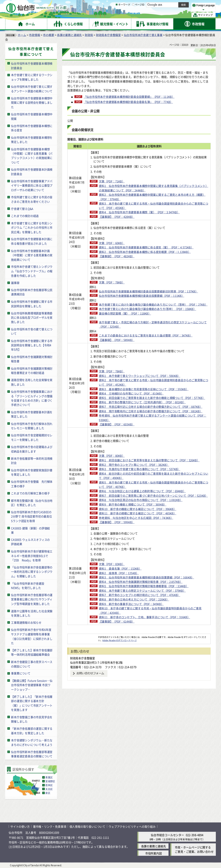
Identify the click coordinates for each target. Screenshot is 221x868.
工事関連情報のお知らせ (26, 622)
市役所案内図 (154, 853)
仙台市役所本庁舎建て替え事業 (143, 35)
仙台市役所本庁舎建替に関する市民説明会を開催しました (32, 304)
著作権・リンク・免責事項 (50, 826)
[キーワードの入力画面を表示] (117, 15)
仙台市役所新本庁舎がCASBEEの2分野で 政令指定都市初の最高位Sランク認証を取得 (32, 516)
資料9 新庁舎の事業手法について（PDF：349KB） (128, 687)
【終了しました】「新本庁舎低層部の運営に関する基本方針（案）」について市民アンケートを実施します (32, 703)
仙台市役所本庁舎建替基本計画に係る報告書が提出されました (32, 241)
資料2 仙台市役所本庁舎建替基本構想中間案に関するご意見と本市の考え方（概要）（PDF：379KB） (137, 197)
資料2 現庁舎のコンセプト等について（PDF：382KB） (131, 526)
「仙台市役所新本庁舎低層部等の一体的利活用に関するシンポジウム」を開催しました (32, 571)
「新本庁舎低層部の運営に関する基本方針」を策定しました (32, 731)
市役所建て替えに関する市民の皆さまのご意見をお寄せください (32, 199)
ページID (138, 15)
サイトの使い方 (20, 826)
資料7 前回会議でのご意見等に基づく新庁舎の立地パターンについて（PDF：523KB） (137, 563)
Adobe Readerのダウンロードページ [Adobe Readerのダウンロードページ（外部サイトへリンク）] (119, 728)
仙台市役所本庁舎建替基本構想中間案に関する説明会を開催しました (32, 102)
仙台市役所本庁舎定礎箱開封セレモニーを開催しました (32, 437)
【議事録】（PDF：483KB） (114, 265)
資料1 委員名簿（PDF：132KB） (117, 638)
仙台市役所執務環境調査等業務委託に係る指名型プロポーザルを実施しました (32, 317)
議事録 (15, 282)
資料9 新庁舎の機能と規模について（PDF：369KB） (130, 574)
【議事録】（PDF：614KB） (114, 709)
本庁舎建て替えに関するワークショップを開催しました (32, 77)
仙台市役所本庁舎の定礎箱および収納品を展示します (32, 449)
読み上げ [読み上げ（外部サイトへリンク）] (142, 4)
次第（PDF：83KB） (109, 634)
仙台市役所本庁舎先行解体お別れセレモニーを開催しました (32, 426)
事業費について (21, 673)
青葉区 (49, 777)
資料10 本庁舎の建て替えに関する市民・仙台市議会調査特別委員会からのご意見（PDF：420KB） (137, 694)
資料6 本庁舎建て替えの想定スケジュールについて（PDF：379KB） (134, 672)
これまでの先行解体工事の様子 (30, 493)
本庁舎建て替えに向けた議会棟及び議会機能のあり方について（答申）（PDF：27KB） (137, 324)
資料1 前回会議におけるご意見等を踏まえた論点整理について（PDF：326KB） (135, 519)
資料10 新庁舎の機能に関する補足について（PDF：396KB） (134, 579)
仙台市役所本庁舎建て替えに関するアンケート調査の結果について (32, 89)
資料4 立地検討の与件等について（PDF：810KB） (128, 432)
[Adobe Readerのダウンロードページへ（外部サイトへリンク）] (83, 725)
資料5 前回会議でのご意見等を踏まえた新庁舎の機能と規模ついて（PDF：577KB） (137, 439)
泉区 (48, 793)
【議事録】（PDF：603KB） (114, 481)
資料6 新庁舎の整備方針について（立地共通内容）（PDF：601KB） (134, 448)
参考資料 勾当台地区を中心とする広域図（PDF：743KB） (133, 588)
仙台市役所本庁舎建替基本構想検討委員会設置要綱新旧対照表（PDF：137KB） (134, 302)
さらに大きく (180, 10)
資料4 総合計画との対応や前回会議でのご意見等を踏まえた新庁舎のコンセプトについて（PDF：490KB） (137, 537)
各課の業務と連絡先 (69, 35)
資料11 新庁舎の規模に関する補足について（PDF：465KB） (134, 583)
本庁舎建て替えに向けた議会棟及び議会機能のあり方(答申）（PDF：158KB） (134, 333)
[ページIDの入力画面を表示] (133, 15)
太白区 (49, 789)
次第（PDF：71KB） (109, 181)
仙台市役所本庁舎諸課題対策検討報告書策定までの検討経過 (32, 370)
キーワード (123, 15)
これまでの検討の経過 (25, 216)
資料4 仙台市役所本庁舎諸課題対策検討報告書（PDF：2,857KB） (138, 656)
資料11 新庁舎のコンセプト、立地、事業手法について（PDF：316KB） (136, 703)
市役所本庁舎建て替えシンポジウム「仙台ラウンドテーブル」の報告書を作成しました (32, 271)
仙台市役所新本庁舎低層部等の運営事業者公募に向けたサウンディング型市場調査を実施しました (32, 599)
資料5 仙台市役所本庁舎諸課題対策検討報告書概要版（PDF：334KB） (135, 663)
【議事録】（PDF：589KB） (114, 371)
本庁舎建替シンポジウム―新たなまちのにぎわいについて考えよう (32, 742)
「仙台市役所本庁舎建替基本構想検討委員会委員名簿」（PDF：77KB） (128, 102)
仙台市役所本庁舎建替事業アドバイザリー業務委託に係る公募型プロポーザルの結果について (32, 185)
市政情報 (34, 35)
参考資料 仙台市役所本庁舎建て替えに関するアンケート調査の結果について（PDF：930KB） (137, 474)
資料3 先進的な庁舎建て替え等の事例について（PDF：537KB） (137, 530)
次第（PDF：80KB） (109, 513)
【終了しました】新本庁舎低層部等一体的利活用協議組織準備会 (32, 652)
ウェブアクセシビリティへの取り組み (132, 826)
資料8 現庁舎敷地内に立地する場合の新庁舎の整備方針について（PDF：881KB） (137, 466)
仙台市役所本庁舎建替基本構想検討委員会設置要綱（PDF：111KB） (133, 311)
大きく (166, 10)
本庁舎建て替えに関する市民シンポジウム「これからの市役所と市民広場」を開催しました (32, 227)
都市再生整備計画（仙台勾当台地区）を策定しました (32, 503)
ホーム (22, 35)
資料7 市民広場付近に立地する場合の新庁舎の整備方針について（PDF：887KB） (137, 457)
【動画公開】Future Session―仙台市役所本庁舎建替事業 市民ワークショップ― (32, 685)
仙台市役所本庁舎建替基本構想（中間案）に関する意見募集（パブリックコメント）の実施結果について (32, 156)
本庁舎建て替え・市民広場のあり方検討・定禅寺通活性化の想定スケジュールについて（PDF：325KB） (137, 351)
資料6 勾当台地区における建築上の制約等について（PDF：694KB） (134, 555)
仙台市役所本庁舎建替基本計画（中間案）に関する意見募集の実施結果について (32, 255)
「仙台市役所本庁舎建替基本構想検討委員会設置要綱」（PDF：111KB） (129, 96)
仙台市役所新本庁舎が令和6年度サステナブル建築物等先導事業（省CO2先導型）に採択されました (32, 636)
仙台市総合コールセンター (167, 835)
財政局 (89, 35)
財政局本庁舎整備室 (108, 35)
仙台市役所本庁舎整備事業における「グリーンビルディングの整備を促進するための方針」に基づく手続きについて (32, 398)
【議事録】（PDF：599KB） (114, 592)
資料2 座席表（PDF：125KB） (116, 643)
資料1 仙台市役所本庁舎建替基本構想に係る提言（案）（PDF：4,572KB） (137, 250)
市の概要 (48, 35)
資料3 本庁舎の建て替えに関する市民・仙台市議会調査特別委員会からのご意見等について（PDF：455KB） (137, 206)
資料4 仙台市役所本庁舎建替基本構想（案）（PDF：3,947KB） (136, 212)
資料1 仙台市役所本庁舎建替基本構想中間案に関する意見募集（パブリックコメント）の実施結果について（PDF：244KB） (135, 188)
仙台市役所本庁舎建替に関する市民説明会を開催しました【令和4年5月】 (32, 345)
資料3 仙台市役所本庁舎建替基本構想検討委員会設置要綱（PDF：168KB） (138, 650)
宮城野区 (50, 781)
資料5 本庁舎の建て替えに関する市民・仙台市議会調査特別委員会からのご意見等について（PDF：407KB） (137, 546)
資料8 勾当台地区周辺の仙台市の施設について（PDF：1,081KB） (138, 570)
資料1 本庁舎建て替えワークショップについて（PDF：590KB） (137, 410)
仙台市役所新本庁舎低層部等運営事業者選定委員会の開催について (32, 754)
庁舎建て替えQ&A (22, 208)
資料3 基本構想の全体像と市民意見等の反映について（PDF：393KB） (135, 426)
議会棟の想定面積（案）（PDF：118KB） (122, 340)
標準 (172, 5)
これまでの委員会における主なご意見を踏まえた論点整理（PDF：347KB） (137, 364)
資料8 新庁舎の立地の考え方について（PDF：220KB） (131, 683)
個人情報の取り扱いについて (87, 826)
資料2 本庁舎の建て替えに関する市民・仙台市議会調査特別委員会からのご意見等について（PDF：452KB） (137, 417)
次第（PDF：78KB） (109, 291)
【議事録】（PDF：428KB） (114, 217)
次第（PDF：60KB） (109, 243)
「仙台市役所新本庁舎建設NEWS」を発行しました (28, 585)
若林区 (49, 785)
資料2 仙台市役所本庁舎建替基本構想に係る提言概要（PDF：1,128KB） (135, 258)
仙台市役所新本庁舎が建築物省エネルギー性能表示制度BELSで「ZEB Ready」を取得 (32, 555)
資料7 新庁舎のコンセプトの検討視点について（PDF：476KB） (137, 678)
